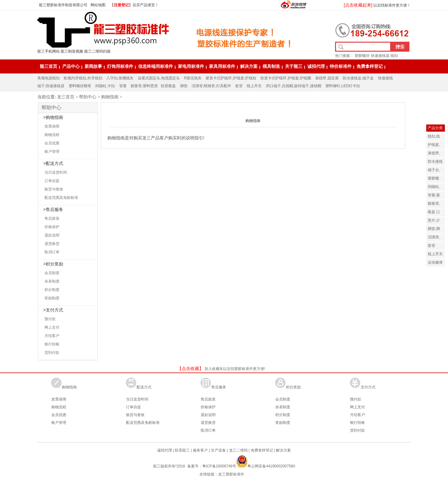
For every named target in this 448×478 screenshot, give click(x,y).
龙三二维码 (238, 450)
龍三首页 (49, 66)
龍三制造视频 (72, 51)
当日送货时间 (56, 172)
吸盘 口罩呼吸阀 (435, 216)
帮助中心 (88, 97)
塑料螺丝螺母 (80, 86)
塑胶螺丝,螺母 (434, 182)
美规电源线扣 (49, 78)
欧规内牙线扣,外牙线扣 (83, 78)
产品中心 (71, 66)
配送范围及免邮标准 (61, 198)
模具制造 (271, 66)
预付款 (50, 319)
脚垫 (184, 86)
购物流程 (52, 135)
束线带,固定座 (327, 78)
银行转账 (52, 344)
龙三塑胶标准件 (231, 474)
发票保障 (52, 126)
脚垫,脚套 (434, 232)
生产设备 (218, 450)
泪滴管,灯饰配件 (435, 241)
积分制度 (52, 290)
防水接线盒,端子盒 (358, 78)
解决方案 (249, 66)
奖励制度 (52, 298)
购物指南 (110, 97)
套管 (239, 86)
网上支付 (52, 327)
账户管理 (52, 152)
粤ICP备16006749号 (219, 466)
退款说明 (52, 235)
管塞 (123, 86)
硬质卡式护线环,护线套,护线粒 (231, 78)
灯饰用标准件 (120, 66)
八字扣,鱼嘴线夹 (120, 78)
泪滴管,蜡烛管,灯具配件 (211, 86)
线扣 (394, 56)
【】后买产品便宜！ (133, 5)
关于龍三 (294, 66)
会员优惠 (52, 143)
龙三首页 (66, 97)
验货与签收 (54, 189)
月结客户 (52, 336)
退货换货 (52, 244)
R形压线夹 (193, 78)
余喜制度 (52, 281)
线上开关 (254, 86)
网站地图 (98, 5)
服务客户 (200, 450)
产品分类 (435, 128)
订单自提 (52, 181)
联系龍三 (182, 450)
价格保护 (52, 227)
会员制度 (52, 273)
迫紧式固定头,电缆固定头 (159, 78)
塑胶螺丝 (362, 56)
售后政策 (52, 218)
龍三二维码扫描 (97, 51)
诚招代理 (316, 66)
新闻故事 (93, 66)
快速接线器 (380, 56)
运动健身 (435, 262)
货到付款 (52, 353)
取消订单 (52, 252)
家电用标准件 (191, 66)
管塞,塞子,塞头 (434, 199)
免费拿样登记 (370, 66)
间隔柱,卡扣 (105, 86)
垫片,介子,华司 (434, 224)
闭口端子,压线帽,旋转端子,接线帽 (294, 86)
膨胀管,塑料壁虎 (144, 86)
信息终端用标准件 (156, 66)
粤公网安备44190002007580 (266, 466)
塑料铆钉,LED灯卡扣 (343, 86)
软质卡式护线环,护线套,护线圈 (286, 78)
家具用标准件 (222, 66)
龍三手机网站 (49, 51)
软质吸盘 (168, 86)
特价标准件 (341, 66)
